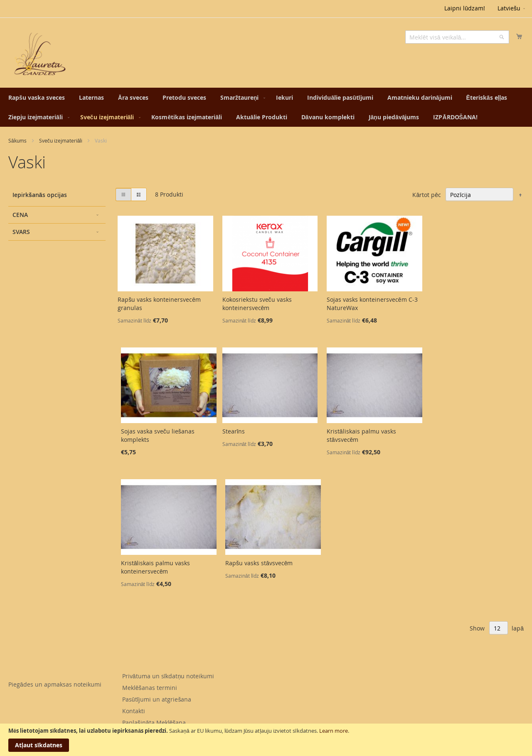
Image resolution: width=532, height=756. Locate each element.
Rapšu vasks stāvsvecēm (259, 563)
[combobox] (457, 37)
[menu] (266, 107)
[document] (266, 740)
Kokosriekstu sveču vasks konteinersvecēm (257, 304)
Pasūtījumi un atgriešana (157, 699)
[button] (512, 9)
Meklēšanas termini (150, 688)
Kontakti (134, 711)
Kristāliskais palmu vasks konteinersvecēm (156, 567)
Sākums (17, 140)
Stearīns (234, 431)
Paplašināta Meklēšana (154, 723)
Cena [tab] (20, 215)
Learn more (334, 731)
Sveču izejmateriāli (61, 140)
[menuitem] (37, 97)
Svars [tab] (21, 232)
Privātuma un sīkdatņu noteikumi (168, 676)
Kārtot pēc (427, 195)
